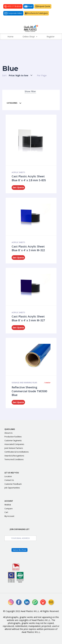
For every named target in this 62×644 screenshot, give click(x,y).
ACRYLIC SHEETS (18, 172)
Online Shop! (30, 37)
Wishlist (8, 505)
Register (51, 37)
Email (28, 6)
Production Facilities (13, 437)
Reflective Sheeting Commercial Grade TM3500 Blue (29, 391)
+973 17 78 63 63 (13, 6)
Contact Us (9, 480)
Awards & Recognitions (14, 456)
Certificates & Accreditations (17, 452)
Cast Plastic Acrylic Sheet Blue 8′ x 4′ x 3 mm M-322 (28, 248)
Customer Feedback (13, 484)
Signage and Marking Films (24, 383)
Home (10, 37)
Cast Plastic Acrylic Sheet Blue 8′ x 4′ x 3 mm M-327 (28, 318)
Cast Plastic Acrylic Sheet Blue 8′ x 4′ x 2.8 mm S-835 (29, 178)
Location (8, 476)
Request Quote (43, 6)
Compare (9, 509)
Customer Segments (13, 441)
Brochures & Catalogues (36, 13)
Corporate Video (13, 13)
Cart (6, 512)
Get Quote (18, 187)
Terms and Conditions (14, 459)
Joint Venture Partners (14, 448)
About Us (8, 433)
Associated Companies (14, 444)
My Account (9, 516)
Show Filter (30, 91)
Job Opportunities (12, 488)
